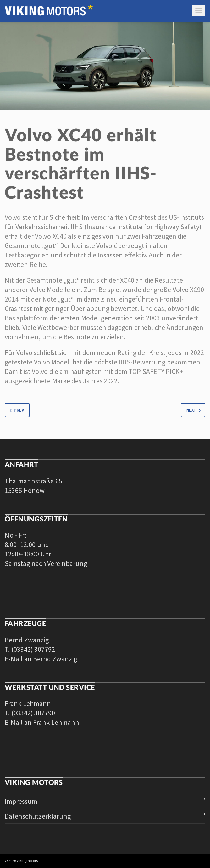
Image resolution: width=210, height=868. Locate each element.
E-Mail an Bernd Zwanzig (41, 659)
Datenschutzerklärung (38, 816)
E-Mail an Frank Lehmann (42, 722)
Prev (16, 411)
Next (195, 411)
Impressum (21, 801)
